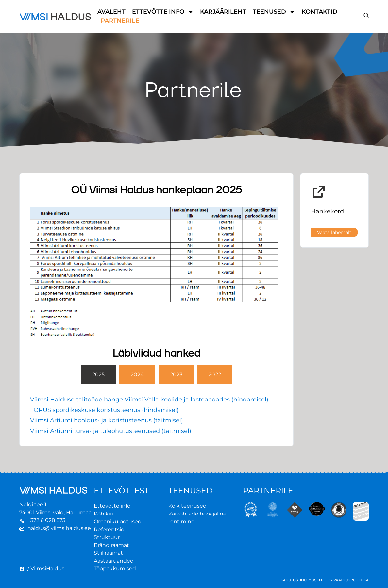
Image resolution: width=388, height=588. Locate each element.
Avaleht (111, 12)
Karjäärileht (223, 12)
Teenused (274, 12)
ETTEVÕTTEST (121, 490)
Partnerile (120, 21)
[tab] (98, 375)
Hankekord (327, 211)
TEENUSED (191, 490)
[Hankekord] (319, 192)
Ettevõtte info (163, 12)
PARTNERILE (268, 490)
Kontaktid (320, 12)
